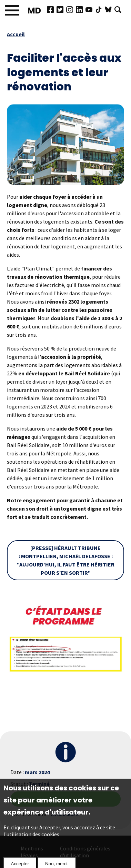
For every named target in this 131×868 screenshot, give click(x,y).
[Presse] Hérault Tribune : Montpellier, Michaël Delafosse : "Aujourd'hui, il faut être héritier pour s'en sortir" (66, 560)
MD (34, 11)
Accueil (16, 34)
